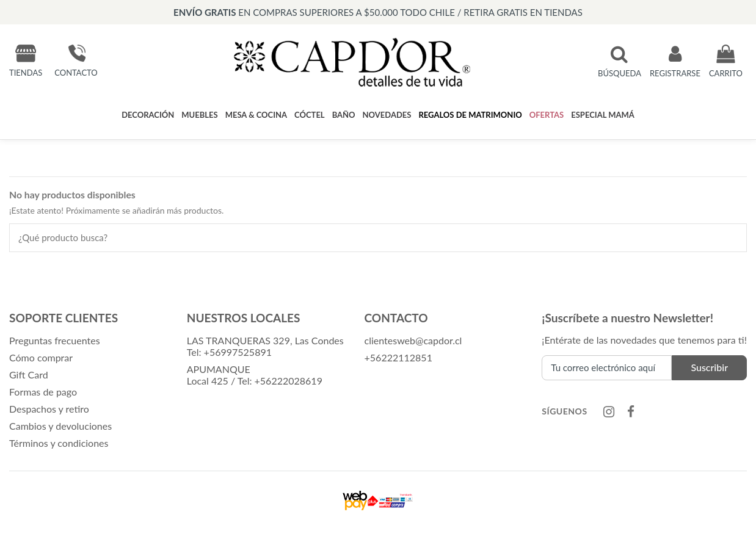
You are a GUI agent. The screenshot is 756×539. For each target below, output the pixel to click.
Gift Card (29, 374)
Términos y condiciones (59, 443)
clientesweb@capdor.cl (413, 340)
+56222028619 (289, 381)
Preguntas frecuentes (55, 340)
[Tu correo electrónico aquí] (607, 368)
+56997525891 (238, 352)
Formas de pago (43, 392)
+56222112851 (398, 357)
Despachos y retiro (49, 409)
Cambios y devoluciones (60, 426)
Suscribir (709, 367)
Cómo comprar (41, 357)
